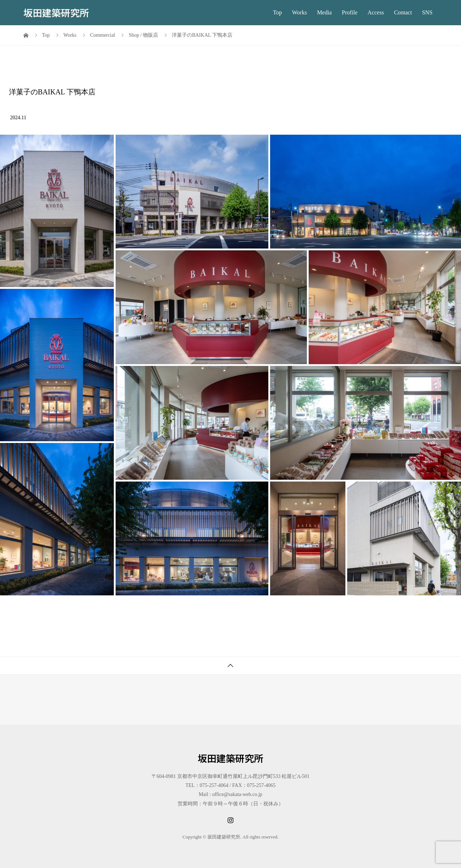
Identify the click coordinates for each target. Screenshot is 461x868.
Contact (403, 12)
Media (324, 12)
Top (278, 12)
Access (376, 12)
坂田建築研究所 (56, 12)
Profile (350, 12)
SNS (427, 12)
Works (299, 12)
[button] (57, 211)
